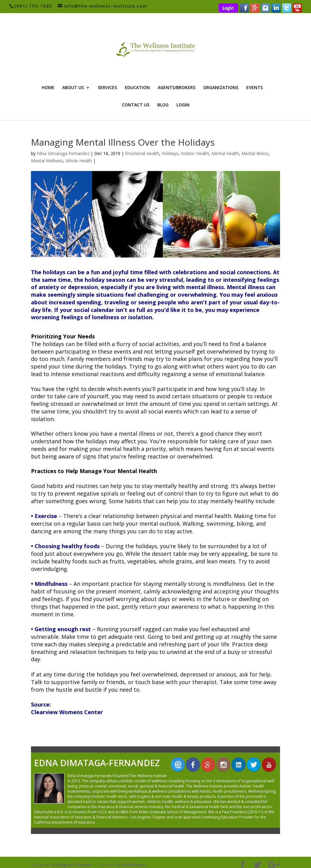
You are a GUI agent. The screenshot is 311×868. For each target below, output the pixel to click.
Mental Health (225, 153)
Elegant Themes (75, 860)
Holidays (170, 153)
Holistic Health (195, 153)
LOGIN (183, 105)
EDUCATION (137, 88)
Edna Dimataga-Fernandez (63, 153)
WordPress (134, 860)
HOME (48, 88)
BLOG (163, 105)
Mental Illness (255, 153)
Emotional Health (142, 153)
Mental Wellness (47, 161)
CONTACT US (136, 105)
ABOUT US (73, 88)
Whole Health (79, 161)
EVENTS (255, 88)
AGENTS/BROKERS (176, 88)
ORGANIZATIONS (221, 88)
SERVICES (107, 88)
